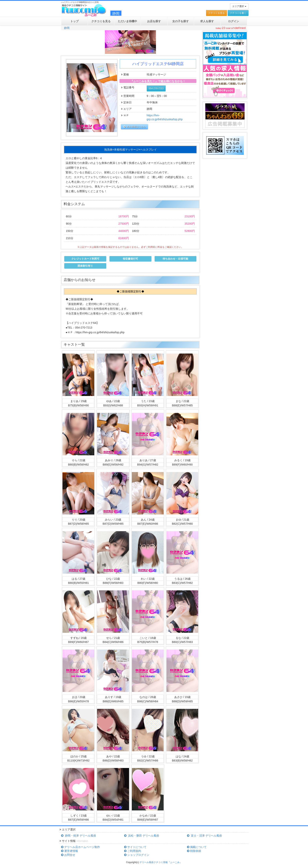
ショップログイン (137, 855)
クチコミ (101, 21)
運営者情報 (70, 851)
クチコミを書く (238, 13)
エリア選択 (239, 6)
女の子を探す (181, 21)
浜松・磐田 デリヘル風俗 (142, 836)
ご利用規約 (133, 851)
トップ (74, 21)
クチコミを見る (216, 13)
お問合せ (68, 855)
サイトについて (135, 847)
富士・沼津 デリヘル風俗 (204, 836)
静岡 (67, 28)
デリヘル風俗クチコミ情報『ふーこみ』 (161, 862)
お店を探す (154, 21)
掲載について (197, 847)
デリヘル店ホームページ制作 (81, 847)
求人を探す (207, 21)
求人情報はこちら (134, 127)
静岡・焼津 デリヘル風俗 (79, 836)
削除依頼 (194, 851)
